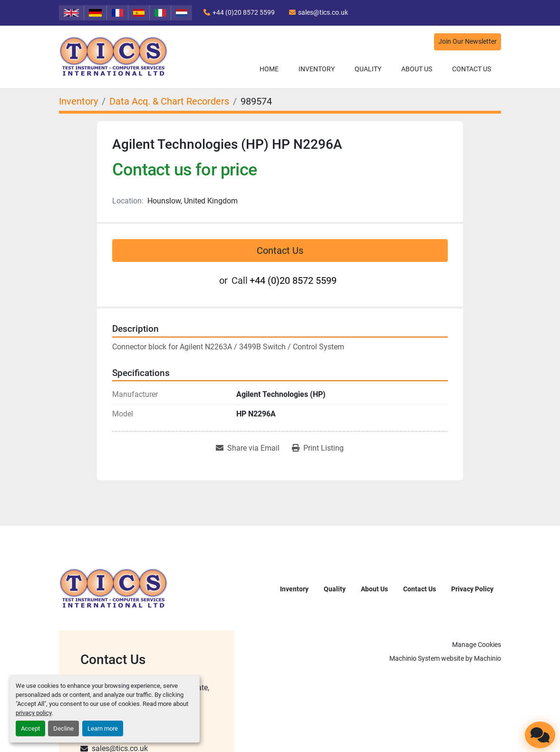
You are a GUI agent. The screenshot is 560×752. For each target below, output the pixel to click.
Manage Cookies (477, 645)
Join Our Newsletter (468, 42)
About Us (417, 69)
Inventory (317, 69)
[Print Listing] (318, 448)
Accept (30, 728)
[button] (317, 69)
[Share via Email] (248, 448)
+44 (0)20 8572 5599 (244, 12)
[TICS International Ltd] (114, 588)
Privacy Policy (472, 589)
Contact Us (472, 69)
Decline (63, 728)
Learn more (103, 728)
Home (269, 69)
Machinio (488, 658)
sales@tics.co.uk (323, 12)
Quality (368, 69)
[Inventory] (78, 101)
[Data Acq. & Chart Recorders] (169, 101)
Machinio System (415, 658)
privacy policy (34, 713)
